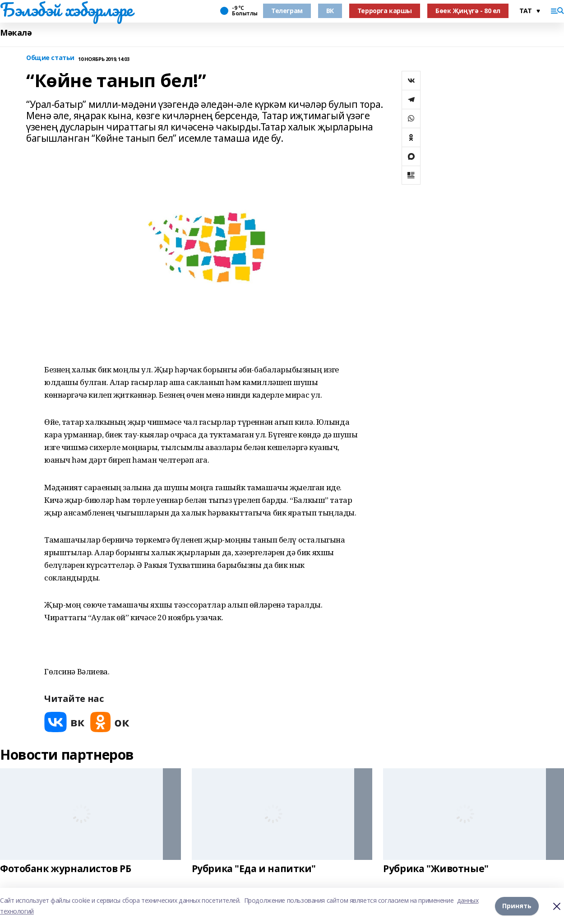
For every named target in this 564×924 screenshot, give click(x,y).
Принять (517, 906)
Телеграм (287, 11)
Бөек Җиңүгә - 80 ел (468, 11)
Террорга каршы (385, 11)
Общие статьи (50, 58)
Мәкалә (16, 33)
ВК (330, 11)
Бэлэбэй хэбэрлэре (66, 9)
